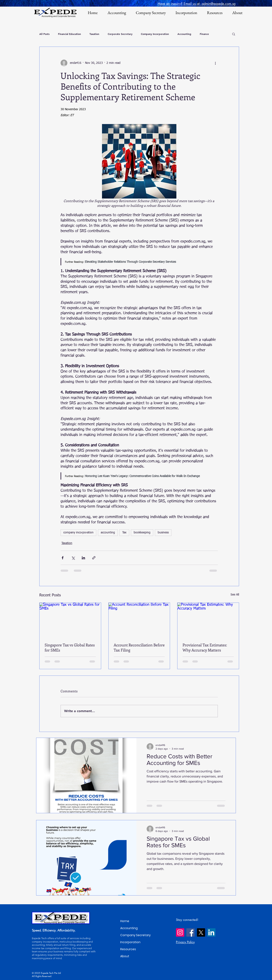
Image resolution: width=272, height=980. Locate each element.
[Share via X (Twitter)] (73, 558)
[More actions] (215, 63)
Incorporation (130, 942)
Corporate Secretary (120, 34)
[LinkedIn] (211, 932)
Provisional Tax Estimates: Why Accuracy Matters (205, 647)
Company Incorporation (155, 34)
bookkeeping (142, 533)
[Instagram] (180, 932)
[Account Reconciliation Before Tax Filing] (139, 620)
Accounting (184, 34)
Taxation (94, 34)
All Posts (44, 34)
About (125, 956)
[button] (234, 34)
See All (235, 595)
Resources (128, 949)
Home (125, 921)
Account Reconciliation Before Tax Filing (139, 647)
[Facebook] (191, 932)
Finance (204, 34)
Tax (124, 533)
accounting (108, 533)
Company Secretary (135, 935)
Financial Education (69, 34)
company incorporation (78, 533)
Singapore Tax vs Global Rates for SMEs (70, 647)
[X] (201, 932)
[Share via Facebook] (63, 558)
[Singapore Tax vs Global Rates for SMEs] (70, 620)
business (163, 533)
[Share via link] (94, 558)
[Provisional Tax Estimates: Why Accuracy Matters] (208, 620)
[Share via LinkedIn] (83, 558)
